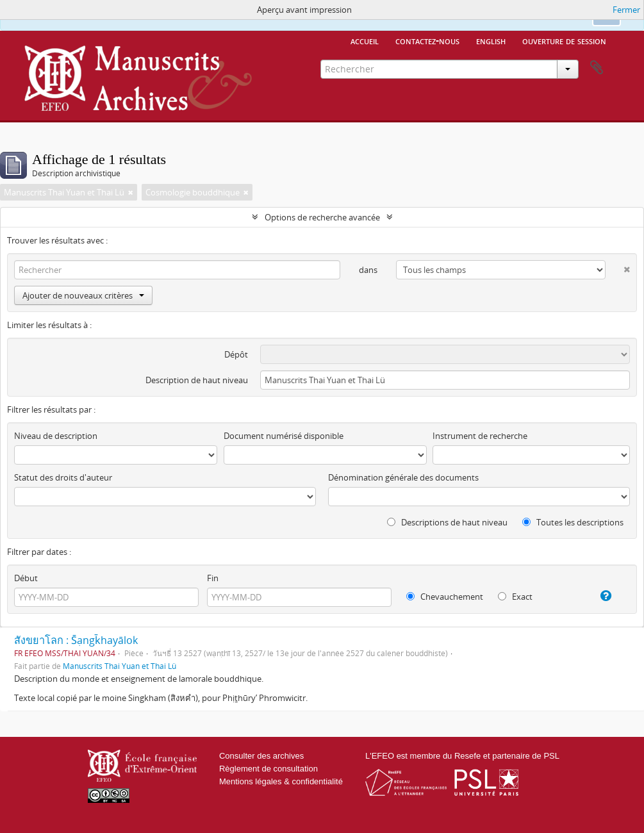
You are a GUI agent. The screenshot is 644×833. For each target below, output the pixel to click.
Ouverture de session (564, 40)
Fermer (626, 10)
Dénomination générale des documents (403, 477)
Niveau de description (56, 436)
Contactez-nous (427, 40)
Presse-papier (597, 68)
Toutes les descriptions (573, 522)
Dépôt (236, 354)
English (491, 40)
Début (26, 578)
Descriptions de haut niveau (447, 522)
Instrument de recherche (480, 436)
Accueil (365, 40)
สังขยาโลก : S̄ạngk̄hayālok (76, 640)
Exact (515, 597)
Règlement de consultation (268, 769)
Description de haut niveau (197, 380)
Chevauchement (445, 597)
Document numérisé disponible (284, 436)
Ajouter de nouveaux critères (83, 295)
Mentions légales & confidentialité (281, 781)
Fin (213, 578)
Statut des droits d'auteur (63, 477)
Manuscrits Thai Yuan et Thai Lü (120, 666)
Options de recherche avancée (322, 217)
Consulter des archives (261, 756)
